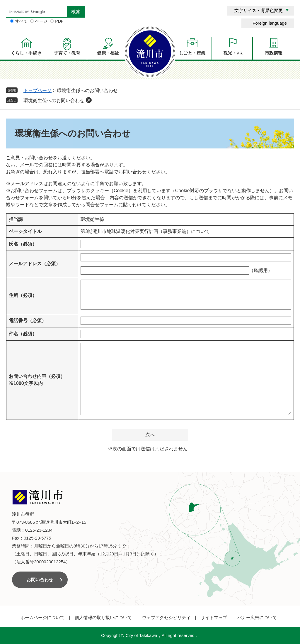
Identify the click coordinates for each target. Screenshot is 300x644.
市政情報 (274, 53)
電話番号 (28, 321)
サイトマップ (214, 617)
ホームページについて (42, 617)
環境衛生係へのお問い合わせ (54, 100)
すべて (21, 21)
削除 (89, 100)
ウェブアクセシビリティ (166, 617)
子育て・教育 (67, 53)
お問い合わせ (40, 580)
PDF (59, 21)
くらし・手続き (26, 53)
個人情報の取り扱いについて (103, 617)
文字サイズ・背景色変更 (259, 10)
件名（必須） (23, 334)
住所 (23, 295)
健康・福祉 (108, 53)
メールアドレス (35, 264)
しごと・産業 (192, 53)
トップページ (37, 91)
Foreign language (270, 23)
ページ (41, 21)
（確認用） (261, 270)
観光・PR (233, 53)
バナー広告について (257, 617)
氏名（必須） (23, 244)
